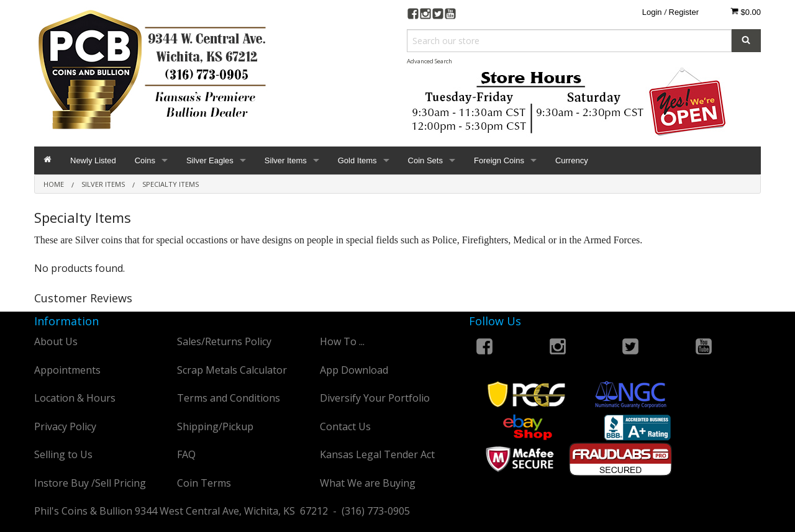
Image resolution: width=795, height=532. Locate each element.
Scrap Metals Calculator (232, 370)
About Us (56, 341)
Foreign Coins (499, 160)
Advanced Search (429, 61)
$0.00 (746, 12)
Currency (572, 160)
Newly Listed (93, 160)
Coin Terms (204, 483)
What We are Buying (368, 483)
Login (652, 12)
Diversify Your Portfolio (375, 398)
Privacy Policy (65, 426)
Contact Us (345, 426)
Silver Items (286, 160)
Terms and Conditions (229, 398)
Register (684, 12)
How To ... (342, 341)
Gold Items (357, 160)
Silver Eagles (210, 160)
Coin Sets (425, 160)
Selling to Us (63, 454)
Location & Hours (75, 398)
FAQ (186, 454)
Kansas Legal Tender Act (377, 454)
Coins (145, 160)
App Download (354, 370)
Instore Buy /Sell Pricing (90, 483)
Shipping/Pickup (215, 426)
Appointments (67, 370)
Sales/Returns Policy (224, 341)
